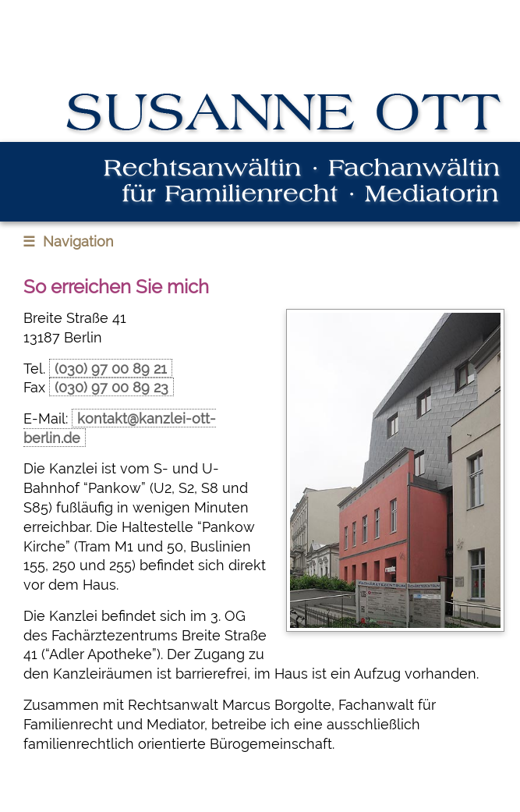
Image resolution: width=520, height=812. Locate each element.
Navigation (68, 241)
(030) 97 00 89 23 (111, 387)
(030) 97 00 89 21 (111, 369)
